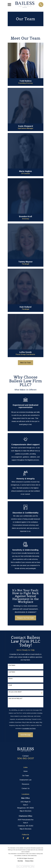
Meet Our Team (25, 363)
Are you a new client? (15, 692)
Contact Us (26, 788)
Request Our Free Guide (25, 618)
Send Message (25, 735)
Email (10, 685)
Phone (11, 678)
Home (25, 771)
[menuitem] (20, 861)
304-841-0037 (25, 758)
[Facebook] (23, 838)
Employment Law (26, 780)
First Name (12, 665)
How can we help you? (15, 698)
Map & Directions (26, 811)
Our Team (26, 776)
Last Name (12, 672)
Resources (25, 784)
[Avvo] (28, 838)
